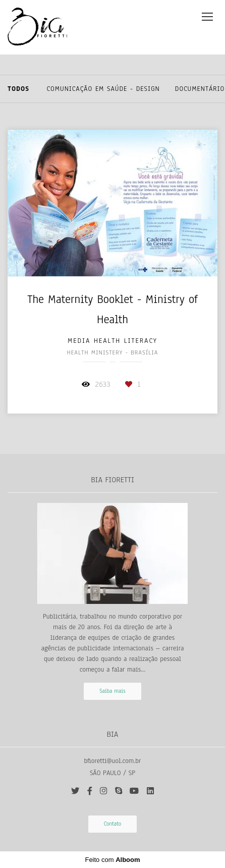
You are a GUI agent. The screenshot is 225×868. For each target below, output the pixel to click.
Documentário (200, 89)
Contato (113, 824)
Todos (18, 89)
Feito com (112, 860)
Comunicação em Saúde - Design (103, 89)
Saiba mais (112, 691)
